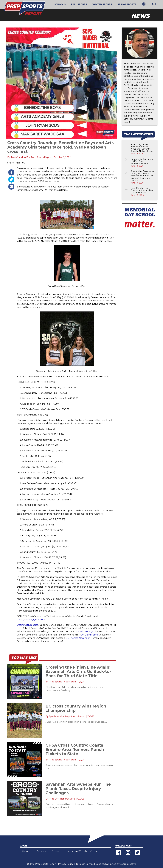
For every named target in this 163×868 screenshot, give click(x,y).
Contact (94, 851)
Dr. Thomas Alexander (78, 638)
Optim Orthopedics (27, 625)
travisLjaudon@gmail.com (31, 619)
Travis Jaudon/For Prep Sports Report (31, 157)
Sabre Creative (128, 864)
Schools (60, 4)
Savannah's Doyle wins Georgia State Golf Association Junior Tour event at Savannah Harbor (142, 176)
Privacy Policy (66, 864)
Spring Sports (127, 4)
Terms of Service (85, 864)
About (25, 851)
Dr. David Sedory (84, 631)
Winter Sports (102, 4)
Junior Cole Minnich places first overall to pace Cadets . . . (76, 722)
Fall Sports (79, 4)
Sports (56, 851)
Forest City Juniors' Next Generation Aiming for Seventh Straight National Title (142, 148)
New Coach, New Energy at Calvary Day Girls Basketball (142, 190)
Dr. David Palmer (90, 635)
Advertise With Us (77, 851)
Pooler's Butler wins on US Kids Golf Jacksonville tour (142, 161)
